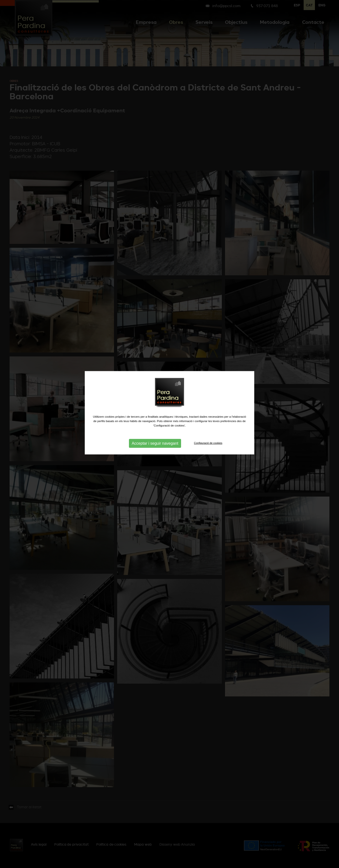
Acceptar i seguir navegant (155, 428)
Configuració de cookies (208, 428)
